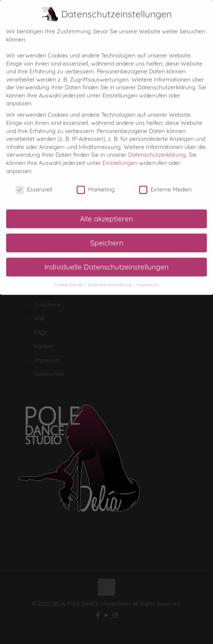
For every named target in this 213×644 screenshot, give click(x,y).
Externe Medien (165, 183)
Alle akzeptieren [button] (106, 212)
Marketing (96, 183)
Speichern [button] (107, 236)
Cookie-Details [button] (69, 278)
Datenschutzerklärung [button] (110, 278)
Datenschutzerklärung (157, 148)
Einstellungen (120, 156)
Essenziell (34, 183)
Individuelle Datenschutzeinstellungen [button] (106, 260)
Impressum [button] (148, 278)
